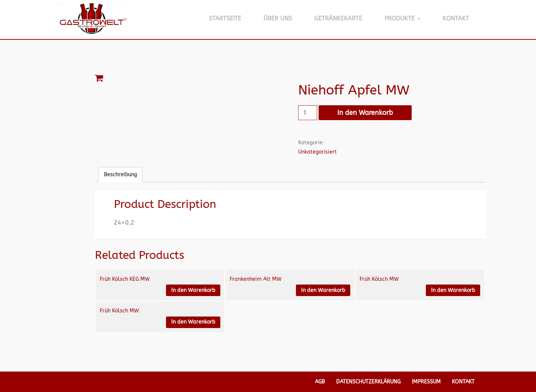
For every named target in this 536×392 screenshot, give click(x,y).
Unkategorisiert (318, 152)
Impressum (426, 382)
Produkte (402, 18)
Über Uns (278, 18)
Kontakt (456, 18)
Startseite (225, 18)
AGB (320, 382)
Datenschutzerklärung (368, 382)
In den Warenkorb (365, 113)
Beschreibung (120, 175)
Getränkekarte (338, 18)
